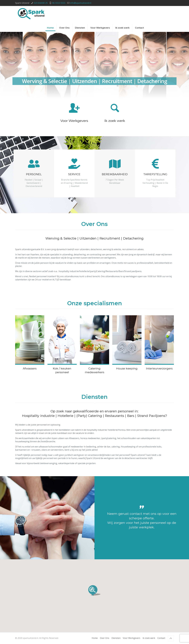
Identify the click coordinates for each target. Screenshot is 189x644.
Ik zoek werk (149, 638)
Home (95, 638)
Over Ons (105, 638)
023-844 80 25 (41, 3)
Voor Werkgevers (132, 638)
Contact (161, 638)
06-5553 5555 (59, 3)
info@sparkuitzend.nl (81, 3)
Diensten (116, 638)
